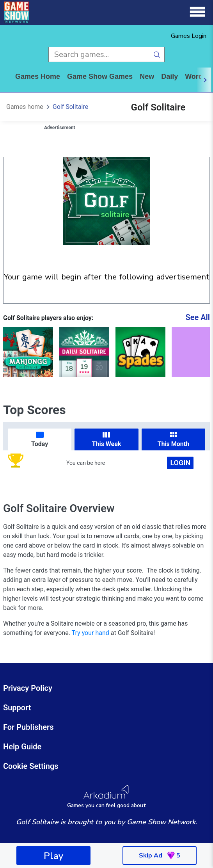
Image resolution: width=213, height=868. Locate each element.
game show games (100, 76)
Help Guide (22, 747)
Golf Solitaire (70, 107)
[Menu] (197, 12)
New (147, 76)
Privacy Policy (28, 688)
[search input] (99, 54)
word (194, 76)
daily (170, 76)
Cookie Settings (31, 766)
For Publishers (28, 727)
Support (17, 708)
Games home (38, 76)
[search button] (157, 54)
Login (180, 463)
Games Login (189, 36)
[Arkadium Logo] (106, 797)
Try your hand (91, 633)
